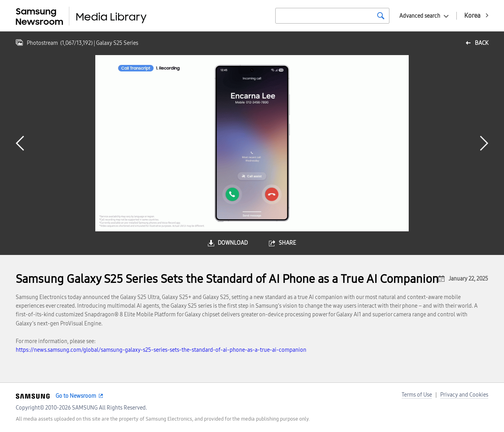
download (233, 243)
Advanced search (420, 16)
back (482, 43)
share (287, 243)
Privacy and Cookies (464, 395)
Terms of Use (417, 395)
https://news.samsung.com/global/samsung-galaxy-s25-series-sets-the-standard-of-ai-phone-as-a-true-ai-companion (161, 350)
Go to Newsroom (76, 396)
